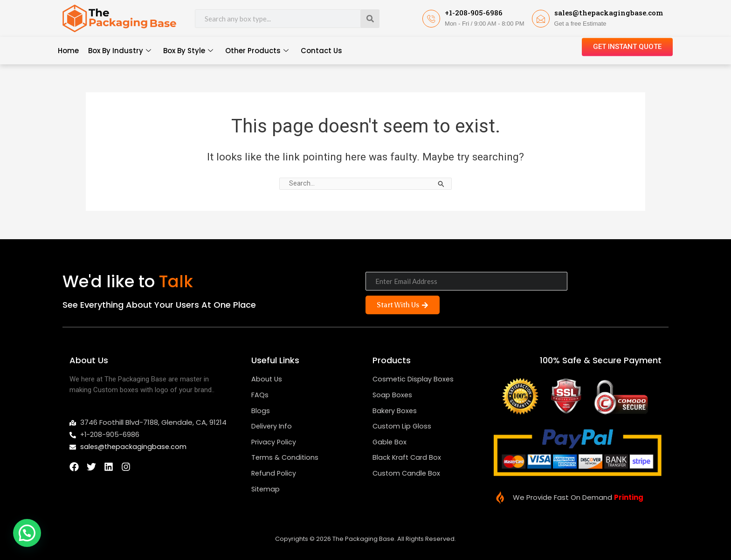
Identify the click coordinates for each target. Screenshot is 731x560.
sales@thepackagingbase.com (609, 13)
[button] (27, 533)
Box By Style (188, 51)
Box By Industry (120, 51)
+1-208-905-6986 (474, 13)
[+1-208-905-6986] (431, 19)
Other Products (257, 51)
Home (68, 51)
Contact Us (321, 51)
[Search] (370, 19)
